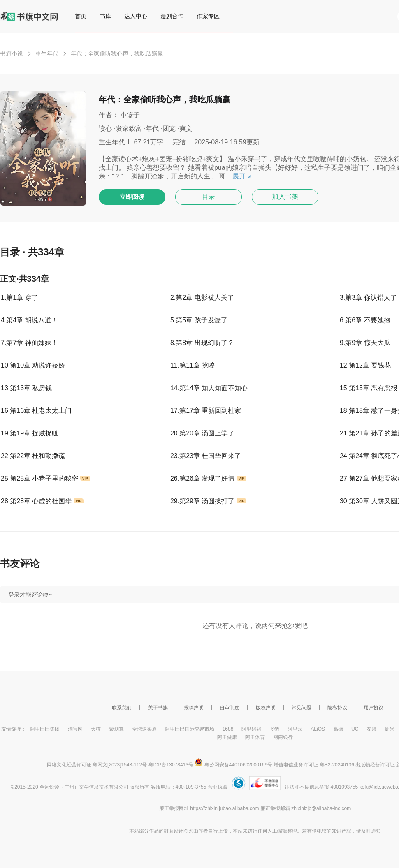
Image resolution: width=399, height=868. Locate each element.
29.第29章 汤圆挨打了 (208, 501)
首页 (81, 16)
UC (355, 729)
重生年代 (47, 53)
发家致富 (129, 128)
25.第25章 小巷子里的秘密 (45, 478)
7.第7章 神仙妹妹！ (29, 343)
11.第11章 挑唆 (193, 365)
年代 (152, 128)
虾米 (390, 729)
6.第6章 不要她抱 (365, 320)
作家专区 (208, 16)
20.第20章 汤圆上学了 (202, 433)
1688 (228, 729)
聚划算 (116, 729)
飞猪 (274, 729)
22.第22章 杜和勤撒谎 (33, 456)
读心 (105, 128)
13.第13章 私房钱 (26, 388)
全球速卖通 (144, 729)
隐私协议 (337, 708)
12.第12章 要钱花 (365, 365)
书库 (105, 16)
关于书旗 (158, 708)
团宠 (169, 128)
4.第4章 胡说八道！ (29, 320)
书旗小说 (12, 53)
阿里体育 (255, 737)
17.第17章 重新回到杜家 (206, 411)
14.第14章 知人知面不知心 (209, 388)
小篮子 (130, 115)
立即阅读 (132, 197)
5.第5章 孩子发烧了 (199, 320)
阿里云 (295, 729)
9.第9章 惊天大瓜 (365, 343)
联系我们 (122, 708)
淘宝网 (75, 729)
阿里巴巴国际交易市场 (190, 729)
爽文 (186, 128)
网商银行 (283, 737)
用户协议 (373, 708)
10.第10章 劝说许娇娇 (33, 365)
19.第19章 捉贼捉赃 (30, 433)
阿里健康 (227, 737)
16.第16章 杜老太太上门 (36, 411)
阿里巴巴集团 (45, 729)
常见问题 (302, 708)
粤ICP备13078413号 (171, 765)
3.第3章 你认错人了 (368, 297)
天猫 (96, 729)
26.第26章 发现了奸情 (208, 478)
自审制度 (230, 708)
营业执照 (218, 787)
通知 (376, 831)
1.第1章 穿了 (20, 297)
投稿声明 (194, 708)
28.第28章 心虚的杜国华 (42, 501)
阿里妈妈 (251, 729)
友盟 (371, 729)
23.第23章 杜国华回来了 (206, 456)
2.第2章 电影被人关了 (202, 297)
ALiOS (318, 729)
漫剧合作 (172, 16)
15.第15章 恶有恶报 (369, 388)
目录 (209, 197)
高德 (338, 729)
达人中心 (136, 16)
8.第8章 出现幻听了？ (202, 343)
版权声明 (266, 708)
